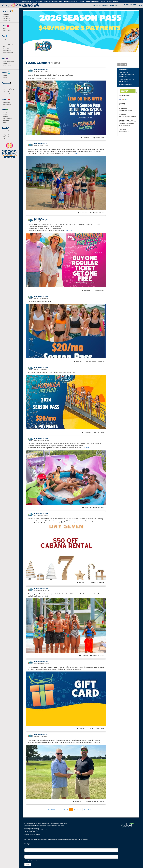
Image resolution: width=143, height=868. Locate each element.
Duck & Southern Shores (56, 1)
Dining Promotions (8, 20)
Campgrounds (6, 63)
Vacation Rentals (7, 65)
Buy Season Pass (98, 138)
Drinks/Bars (6, 16)
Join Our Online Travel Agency (32, 831)
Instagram (6, 135)
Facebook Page (8, 88)
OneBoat (35, 839)
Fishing (5, 47)
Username (27, 847)
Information (6, 121)
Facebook (6, 131)
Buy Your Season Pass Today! (94, 802)
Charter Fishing (7, 49)
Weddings (5, 117)
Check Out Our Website (96, 582)
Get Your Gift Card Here (96, 729)
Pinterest (6, 137)
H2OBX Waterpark (38, 63)
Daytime (5, 76)
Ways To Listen (8, 92)
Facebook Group (8, 94)
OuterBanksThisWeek (8, 90)
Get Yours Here (98, 432)
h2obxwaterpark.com (125, 84)
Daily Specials (6, 18)
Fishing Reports (7, 51)
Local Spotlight (7, 104)
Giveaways (6, 115)
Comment (85, 138)
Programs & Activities (8, 45)
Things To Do (6, 39)
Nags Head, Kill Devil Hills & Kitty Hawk (74, 1)
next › (89, 809)
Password (27, 854)
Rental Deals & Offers (8, 67)
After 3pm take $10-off (128, 91)
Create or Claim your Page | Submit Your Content (36, 830)
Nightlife (5, 77)
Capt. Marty (6, 86)
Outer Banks (39, 1)
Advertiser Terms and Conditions (32, 835)
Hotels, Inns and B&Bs (9, 61)
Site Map (5, 123)
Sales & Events (7, 31)
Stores (4, 29)
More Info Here (99, 507)
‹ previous (52, 809)
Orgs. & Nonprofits (8, 119)
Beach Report (6, 102)
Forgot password (32, 861)
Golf (4, 43)
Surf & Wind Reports (8, 53)
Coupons (5, 113)
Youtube (125, 65)
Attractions (6, 41)
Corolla (46, 1)
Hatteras (103, 1)
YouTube (6, 133)
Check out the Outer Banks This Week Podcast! (106, 5)
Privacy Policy (63, 824)
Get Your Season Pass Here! (94, 361)
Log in (28, 864)
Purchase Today (98, 290)
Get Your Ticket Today (96, 213)
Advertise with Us (29, 833)
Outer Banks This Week (28, 1)
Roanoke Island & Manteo (93, 1)
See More (75, 153)
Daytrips (115, 1)
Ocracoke (109, 1)
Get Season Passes (97, 656)
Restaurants (6, 14)
